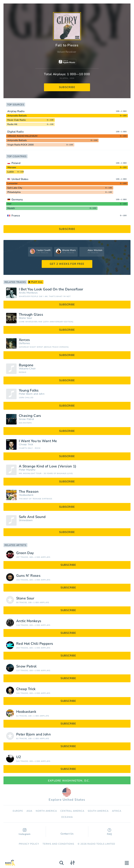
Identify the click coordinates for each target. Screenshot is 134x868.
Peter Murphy (27, 470)
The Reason (29, 492)
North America (46, 811)
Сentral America (72, 811)
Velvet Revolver (67, 52)
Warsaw (12, 167)
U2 (19, 757)
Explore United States (67, 795)
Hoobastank (26, 495)
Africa (117, 811)
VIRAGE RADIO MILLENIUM (22, 136)
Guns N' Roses (28, 576)
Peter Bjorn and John (32, 394)
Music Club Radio (16, 120)
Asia (29, 811)
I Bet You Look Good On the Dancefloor (51, 289)
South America (98, 811)
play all (36, 282)
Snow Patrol (26, 419)
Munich (11, 208)
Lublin (11, 172)
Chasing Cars (30, 416)
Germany (17, 200)
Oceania (67, 817)
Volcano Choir (27, 369)
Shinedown (26, 520)
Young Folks (29, 390)
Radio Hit (12, 124)
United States (20, 179)
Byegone (26, 365)
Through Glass (31, 315)
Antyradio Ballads (17, 116)
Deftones (24, 343)
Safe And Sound (32, 517)
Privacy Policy (29, 844)
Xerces (24, 340)
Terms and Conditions (58, 844)
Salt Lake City (15, 188)
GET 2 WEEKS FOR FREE (67, 264)
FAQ (109, 832)
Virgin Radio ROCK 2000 (21, 145)
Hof (9, 204)
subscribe (67, 87)
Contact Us (67, 832)
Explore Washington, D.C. (67, 781)
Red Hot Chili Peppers (35, 644)
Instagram (25, 832)
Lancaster (12, 183)
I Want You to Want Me (38, 441)
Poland (16, 163)
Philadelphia (14, 192)
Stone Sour (25, 318)
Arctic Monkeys (28, 293)
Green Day (25, 553)
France (16, 216)
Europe (18, 811)
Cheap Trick (26, 444)
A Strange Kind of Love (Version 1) (48, 466)
